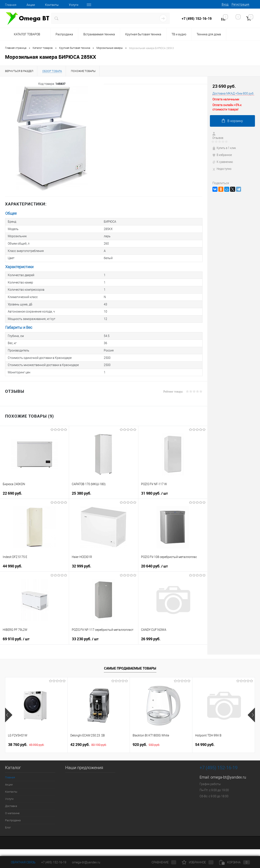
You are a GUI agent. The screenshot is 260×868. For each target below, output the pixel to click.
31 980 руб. (154, 491)
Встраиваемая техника (99, 34)
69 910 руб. (16, 636)
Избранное (198, 862)
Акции (31, 5)
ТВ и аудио (179, 34)
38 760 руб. (26, 742)
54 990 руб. (205, 742)
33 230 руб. (85, 636)
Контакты (52, 5)
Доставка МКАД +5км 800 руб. (233, 93)
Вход (225, 4)
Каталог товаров (26, 35)
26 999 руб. (151, 636)
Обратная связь (20, 862)
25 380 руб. (81, 491)
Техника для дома (209, 34)
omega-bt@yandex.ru (228, 775)
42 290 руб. (88, 742)
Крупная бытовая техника (143, 34)
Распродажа (64, 34)
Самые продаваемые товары (130, 666)
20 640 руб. (154, 564)
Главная (11, 5)
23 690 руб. (224, 86)
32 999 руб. (81, 564)
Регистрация (240, 4)
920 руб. (146, 742)
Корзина (235, 862)
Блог (8, 825)
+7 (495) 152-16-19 (197, 19)
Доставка (11, 803)
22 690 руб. (12, 491)
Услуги (74, 5)
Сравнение (160, 862)
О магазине (12, 811)
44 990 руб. (12, 564)
